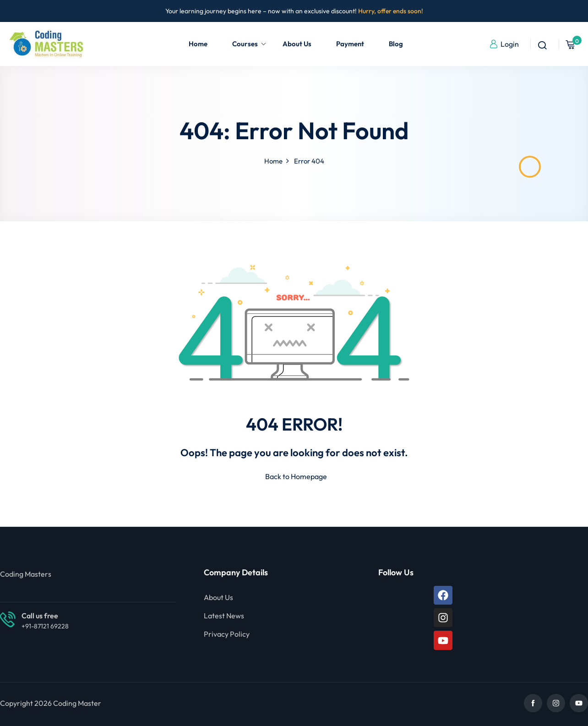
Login (504, 44)
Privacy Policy (227, 634)
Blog (396, 44)
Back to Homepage (294, 476)
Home (198, 44)
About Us (297, 44)
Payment (350, 44)
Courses (249, 44)
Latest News (224, 616)
